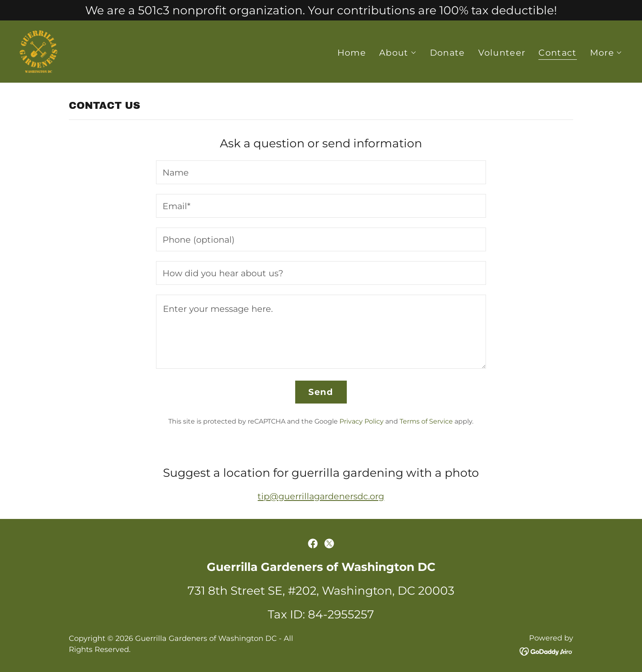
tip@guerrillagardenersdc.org (321, 496)
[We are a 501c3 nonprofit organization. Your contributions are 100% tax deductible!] (321, 10)
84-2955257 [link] (341, 614)
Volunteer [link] (502, 53)
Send (321, 392)
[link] (38, 51)
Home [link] (352, 53)
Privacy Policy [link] (362, 421)
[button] (398, 53)
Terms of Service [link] (426, 421)
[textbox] (321, 172)
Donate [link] (448, 53)
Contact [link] (557, 53)
